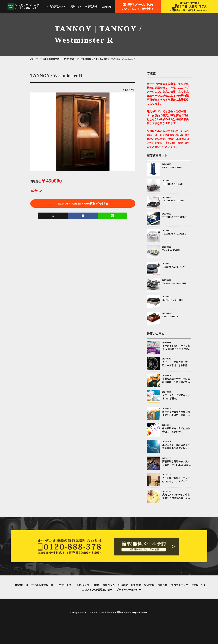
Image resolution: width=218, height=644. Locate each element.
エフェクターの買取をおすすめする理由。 (176, 397)
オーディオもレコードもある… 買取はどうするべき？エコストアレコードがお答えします (176, 347)
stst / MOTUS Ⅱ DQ (172, 300)
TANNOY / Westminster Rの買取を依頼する (83, 204)
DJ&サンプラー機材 (88, 585)
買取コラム (76, 7)
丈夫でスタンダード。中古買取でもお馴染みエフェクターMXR (176, 496)
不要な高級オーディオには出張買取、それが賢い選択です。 (176, 381)
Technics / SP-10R (171, 250)
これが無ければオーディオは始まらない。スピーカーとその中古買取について (176, 480)
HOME (19, 585)
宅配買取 (136, 585)
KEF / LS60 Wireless (172, 168)
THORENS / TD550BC (174, 184)
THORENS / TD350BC (174, 201)
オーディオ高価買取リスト (41, 585)
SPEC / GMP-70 (170, 317)
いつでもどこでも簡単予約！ (138, 6)
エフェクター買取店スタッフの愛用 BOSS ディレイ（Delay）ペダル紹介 (176, 447)
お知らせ (107, 7)
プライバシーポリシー (129, 590)
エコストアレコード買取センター (190, 585)
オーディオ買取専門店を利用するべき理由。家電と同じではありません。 (176, 414)
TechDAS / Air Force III (174, 283)
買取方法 (91, 7)
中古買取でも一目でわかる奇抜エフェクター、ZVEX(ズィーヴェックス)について (177, 430)
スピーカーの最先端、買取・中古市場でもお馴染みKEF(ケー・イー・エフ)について (176, 364)
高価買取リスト (56, 7)
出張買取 (123, 585)
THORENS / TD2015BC (174, 234)
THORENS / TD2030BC (174, 217)
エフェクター (66, 585)
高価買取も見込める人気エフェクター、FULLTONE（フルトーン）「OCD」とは (176, 463)
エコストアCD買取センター (97, 590)
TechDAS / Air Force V (173, 267)
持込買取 (149, 585)
